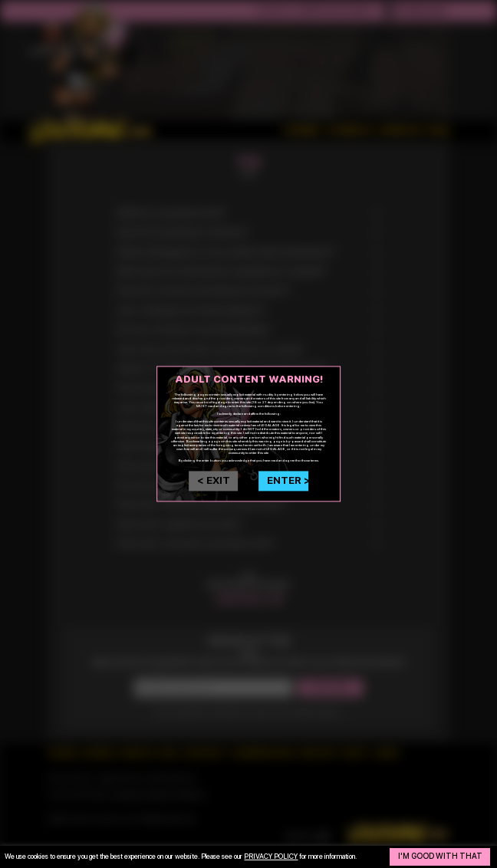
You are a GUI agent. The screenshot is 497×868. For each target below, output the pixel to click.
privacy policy (271, 856)
